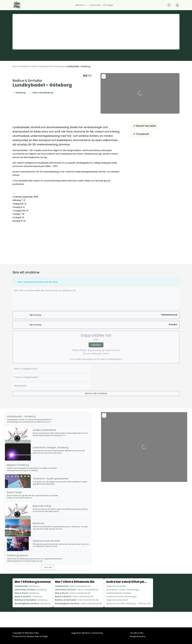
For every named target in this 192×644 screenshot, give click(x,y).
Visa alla (48, 567)
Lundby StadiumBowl (44, 430)
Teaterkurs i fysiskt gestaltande (51, 479)
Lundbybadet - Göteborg (42, 85)
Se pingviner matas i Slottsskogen (123, 590)
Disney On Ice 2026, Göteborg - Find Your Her (129, 603)
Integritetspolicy (138, 636)
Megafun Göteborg (18, 465)
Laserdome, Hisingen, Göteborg (51, 447)
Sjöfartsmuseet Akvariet (46, 541)
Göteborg (59, 66)
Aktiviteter (80, 5)
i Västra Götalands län (73, 586)
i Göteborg (27, 586)
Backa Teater (14, 492)
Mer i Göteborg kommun (33, 582)
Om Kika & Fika (137, 633)
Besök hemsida (145, 126)
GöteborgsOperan (17, 555)
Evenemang (95, 5)
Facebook (141, 134)
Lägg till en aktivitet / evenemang (87, 633)
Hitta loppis (108, 5)
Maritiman (38, 523)
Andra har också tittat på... (127, 582)
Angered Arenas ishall (117, 600)
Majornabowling (42, 506)
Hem (15, 66)
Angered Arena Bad (116, 586)
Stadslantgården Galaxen (119, 593)
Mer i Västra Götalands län (75, 582)
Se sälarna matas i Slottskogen (121, 596)
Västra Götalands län (42, 66)
